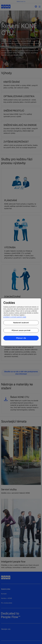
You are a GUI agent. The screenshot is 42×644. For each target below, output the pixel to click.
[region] (21, 322)
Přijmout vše (21, 338)
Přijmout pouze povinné (21, 330)
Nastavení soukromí (21, 323)
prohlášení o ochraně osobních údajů (15, 317)
